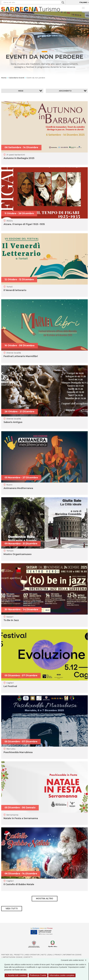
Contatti (28, 957)
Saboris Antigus (13, 422)
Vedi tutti (12, 909)
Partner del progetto (12, 955)
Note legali (47, 955)
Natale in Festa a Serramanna (21, 818)
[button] (22, 91)
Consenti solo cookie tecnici (75, 960)
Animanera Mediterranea (18, 488)
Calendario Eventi (16, 78)
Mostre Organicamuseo (18, 554)
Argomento (65, 91)
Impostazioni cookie (13, 957)
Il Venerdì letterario (15, 290)
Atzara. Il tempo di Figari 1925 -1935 (24, 224)
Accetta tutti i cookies (16, 975)
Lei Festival (10, 686)
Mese (21, 91)
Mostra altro (45, 899)
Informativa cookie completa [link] (62, 975)
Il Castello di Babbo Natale (19, 884)
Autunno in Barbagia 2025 (19, 158)
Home (4, 78)
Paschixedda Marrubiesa (18, 752)
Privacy (58, 955)
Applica (63, 2)
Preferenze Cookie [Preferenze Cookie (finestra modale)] (38, 975)
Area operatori (32, 955)
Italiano (83, 2)
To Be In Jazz (11, 620)
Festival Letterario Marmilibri (21, 356)
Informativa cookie (72, 955)
